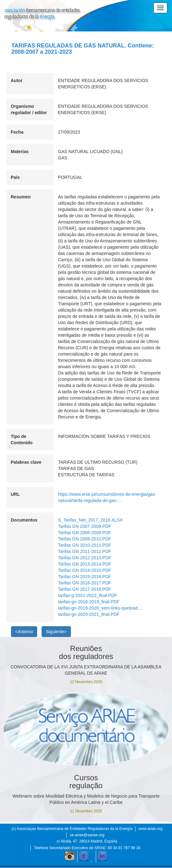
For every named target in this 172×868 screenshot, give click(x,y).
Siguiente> (56, 632)
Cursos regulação (86, 782)
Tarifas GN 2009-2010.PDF (85, 539)
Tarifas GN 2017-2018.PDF (85, 589)
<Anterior (24, 632)
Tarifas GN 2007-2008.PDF (85, 526)
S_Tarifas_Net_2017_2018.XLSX (90, 520)
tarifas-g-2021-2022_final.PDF (88, 595)
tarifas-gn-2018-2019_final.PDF (89, 602)
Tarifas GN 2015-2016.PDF (85, 577)
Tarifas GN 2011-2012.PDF (85, 551)
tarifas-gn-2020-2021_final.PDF (89, 614)
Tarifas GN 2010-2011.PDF (85, 545)
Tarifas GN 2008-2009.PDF (85, 533)
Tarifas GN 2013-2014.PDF (85, 564)
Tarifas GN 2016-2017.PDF (85, 583)
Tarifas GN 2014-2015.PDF (85, 570)
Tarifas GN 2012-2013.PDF (85, 558)
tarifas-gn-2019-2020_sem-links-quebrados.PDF (100, 608)
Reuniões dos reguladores (86, 652)
